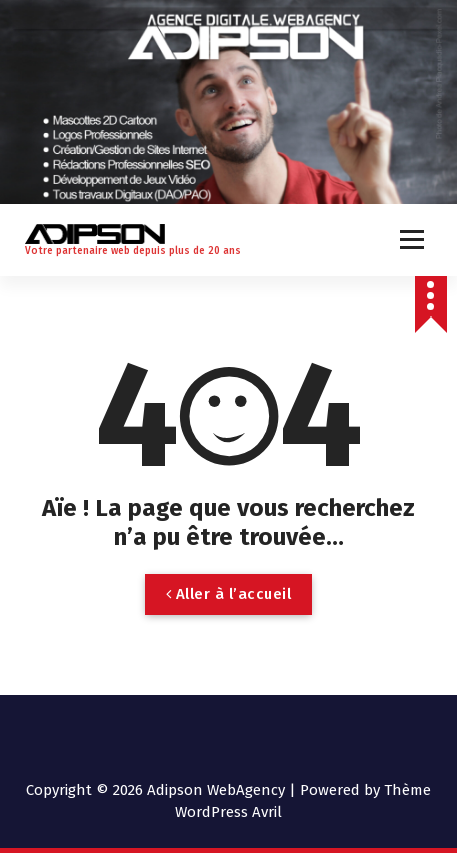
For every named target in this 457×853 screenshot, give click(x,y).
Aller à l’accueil (229, 594)
